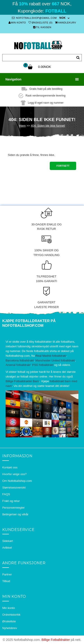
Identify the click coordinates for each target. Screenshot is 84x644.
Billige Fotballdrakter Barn (22, 381)
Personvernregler (13, 508)
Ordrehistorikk (11, 615)
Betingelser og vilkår (15, 514)
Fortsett (63, 166)
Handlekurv (66, 23)
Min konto (17, 23)
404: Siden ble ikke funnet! (48, 126)
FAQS (6, 494)
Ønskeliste (9, 621)
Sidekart (8, 541)
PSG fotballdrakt (43, 365)
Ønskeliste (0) (40, 23)
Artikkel (7, 548)
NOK (62, 18)
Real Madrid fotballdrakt (51, 356)
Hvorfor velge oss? (14, 474)
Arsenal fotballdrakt (18, 365)
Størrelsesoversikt (14, 488)
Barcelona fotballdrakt (20, 360)
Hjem (22, 126)
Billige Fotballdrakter (56, 640)
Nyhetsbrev (10, 628)
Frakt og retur (11, 501)
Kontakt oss (10, 467)
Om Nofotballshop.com (17, 481)
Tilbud (6, 581)
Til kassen (42, 27)
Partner (7, 574)
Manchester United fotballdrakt (55, 360)
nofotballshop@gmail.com (34, 18)
